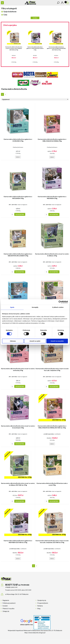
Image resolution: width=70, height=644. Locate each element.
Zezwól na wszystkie (57, 341)
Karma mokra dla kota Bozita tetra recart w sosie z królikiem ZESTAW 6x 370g (18, 484)
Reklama (40, 606)
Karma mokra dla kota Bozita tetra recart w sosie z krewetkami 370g (18, 427)
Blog (39, 608)
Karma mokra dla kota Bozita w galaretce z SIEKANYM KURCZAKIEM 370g (18, 255)
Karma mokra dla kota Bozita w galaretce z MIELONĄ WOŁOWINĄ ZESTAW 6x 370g (52, 427)
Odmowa (13, 341)
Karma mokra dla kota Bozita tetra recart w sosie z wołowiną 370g (18, 369)
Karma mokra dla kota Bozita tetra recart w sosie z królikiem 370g (52, 255)
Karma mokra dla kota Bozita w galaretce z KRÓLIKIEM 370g (18, 197)
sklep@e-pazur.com (11, 587)
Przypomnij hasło (43, 603)
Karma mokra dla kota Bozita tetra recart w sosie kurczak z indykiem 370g (52, 369)
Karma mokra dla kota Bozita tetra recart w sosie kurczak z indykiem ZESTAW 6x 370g (14, 48)
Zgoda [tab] (12, 307)
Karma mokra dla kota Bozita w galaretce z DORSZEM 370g (18, 140)
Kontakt (5, 606)
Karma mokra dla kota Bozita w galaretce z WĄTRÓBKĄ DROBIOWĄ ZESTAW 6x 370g (56, 48)
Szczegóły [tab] (35, 307)
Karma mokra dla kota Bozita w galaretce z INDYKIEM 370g (52, 197)
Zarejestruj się (42, 600)
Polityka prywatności (9, 603)
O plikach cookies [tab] (58, 307)
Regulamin (6, 600)
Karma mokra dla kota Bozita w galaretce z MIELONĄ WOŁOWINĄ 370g (52, 140)
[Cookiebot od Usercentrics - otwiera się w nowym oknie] (60, 302)
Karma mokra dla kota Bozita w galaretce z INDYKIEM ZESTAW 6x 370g (35, 48)
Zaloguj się (6, 611)
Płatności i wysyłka (8, 608)
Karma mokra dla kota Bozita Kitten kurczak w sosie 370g (52, 484)
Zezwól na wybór (35, 341)
